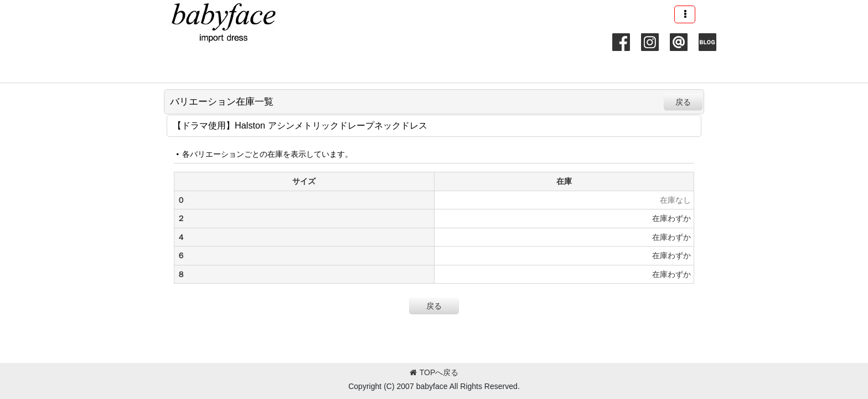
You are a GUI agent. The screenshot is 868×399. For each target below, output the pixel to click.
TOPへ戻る (434, 372)
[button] (685, 14)
